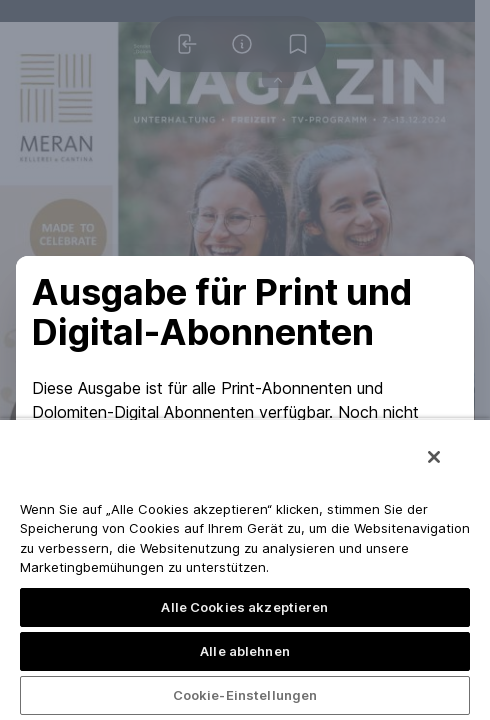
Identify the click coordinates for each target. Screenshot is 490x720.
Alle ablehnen (245, 651)
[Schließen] (434, 457)
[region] (245, 569)
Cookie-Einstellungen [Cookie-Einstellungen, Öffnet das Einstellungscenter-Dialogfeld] (245, 695)
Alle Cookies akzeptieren (244, 607)
